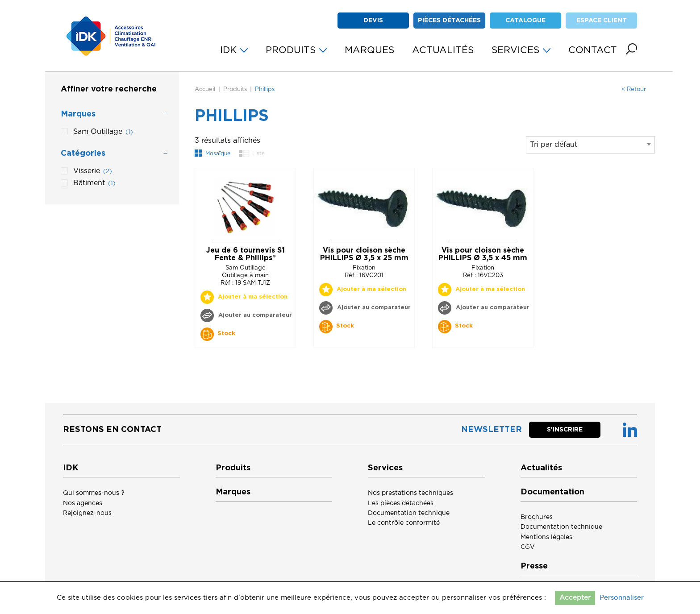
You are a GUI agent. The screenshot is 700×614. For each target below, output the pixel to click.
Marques (233, 492)
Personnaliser (622, 598)
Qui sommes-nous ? (94, 493)
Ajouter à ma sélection (253, 297)
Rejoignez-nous (87, 513)
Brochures (537, 517)
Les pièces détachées (401, 503)
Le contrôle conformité (404, 523)
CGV (528, 547)
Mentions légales (546, 537)
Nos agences (83, 503)
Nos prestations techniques (410, 493)
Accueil (205, 89)
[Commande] (590, 145)
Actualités (541, 468)
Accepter (575, 598)
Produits (235, 89)
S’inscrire (565, 430)
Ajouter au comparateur (254, 315)
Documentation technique (409, 513)
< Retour (634, 89)
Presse (534, 566)
